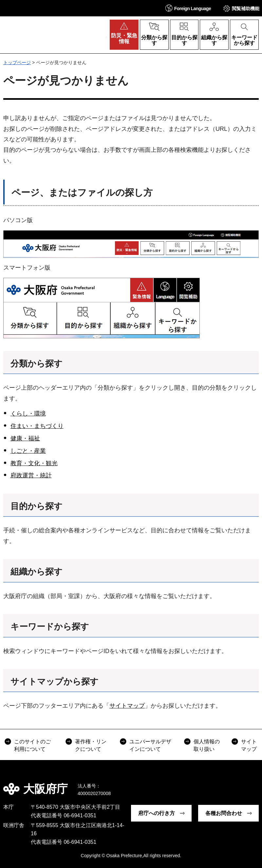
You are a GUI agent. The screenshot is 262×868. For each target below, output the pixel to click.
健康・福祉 (25, 438)
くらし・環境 (28, 414)
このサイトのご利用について (32, 745)
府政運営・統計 (31, 475)
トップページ (17, 62)
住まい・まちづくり (37, 426)
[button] (188, 8)
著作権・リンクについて (91, 745)
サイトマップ (127, 706)
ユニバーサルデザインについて (150, 745)
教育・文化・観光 (34, 463)
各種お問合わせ (224, 813)
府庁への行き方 (157, 813)
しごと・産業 (28, 451)
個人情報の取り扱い (207, 745)
